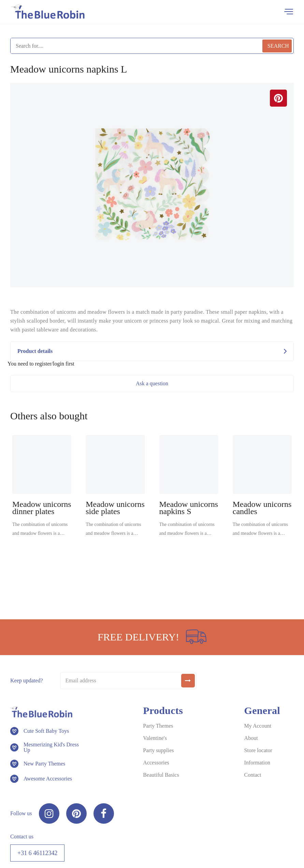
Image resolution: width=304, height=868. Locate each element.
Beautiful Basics (161, 775)
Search (278, 46)
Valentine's (155, 738)
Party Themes (158, 726)
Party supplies (158, 750)
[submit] (188, 681)
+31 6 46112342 (37, 853)
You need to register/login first (41, 364)
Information (257, 763)
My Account (258, 726)
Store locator (258, 750)
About (251, 738)
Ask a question (152, 383)
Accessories (156, 763)
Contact (253, 775)
